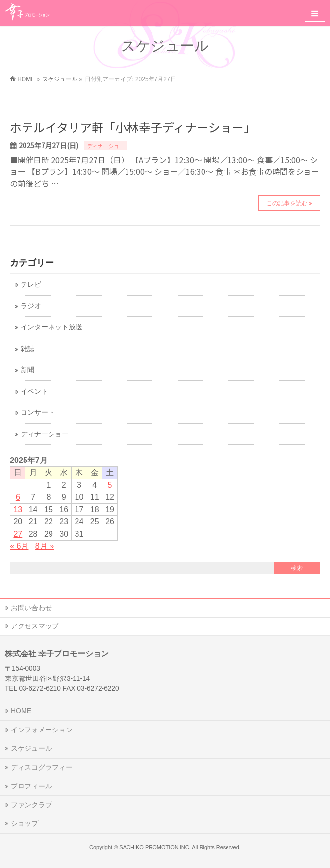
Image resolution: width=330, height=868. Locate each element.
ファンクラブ (31, 805)
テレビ (31, 285)
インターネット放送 (51, 327)
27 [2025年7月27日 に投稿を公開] (18, 534)
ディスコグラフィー (42, 767)
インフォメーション (42, 730)
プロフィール (31, 786)
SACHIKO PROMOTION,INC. (155, 847)
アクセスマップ (35, 626)
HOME (21, 711)
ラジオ (31, 306)
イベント (34, 392)
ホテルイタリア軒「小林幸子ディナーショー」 (133, 127)
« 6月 (19, 546)
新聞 (27, 370)
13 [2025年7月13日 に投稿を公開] (18, 509)
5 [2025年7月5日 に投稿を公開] (110, 485)
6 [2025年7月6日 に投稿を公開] (18, 497)
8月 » (45, 546)
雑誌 (27, 349)
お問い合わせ (31, 608)
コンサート (38, 413)
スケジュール (31, 748)
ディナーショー (106, 146)
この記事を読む (287, 203)
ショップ (25, 823)
